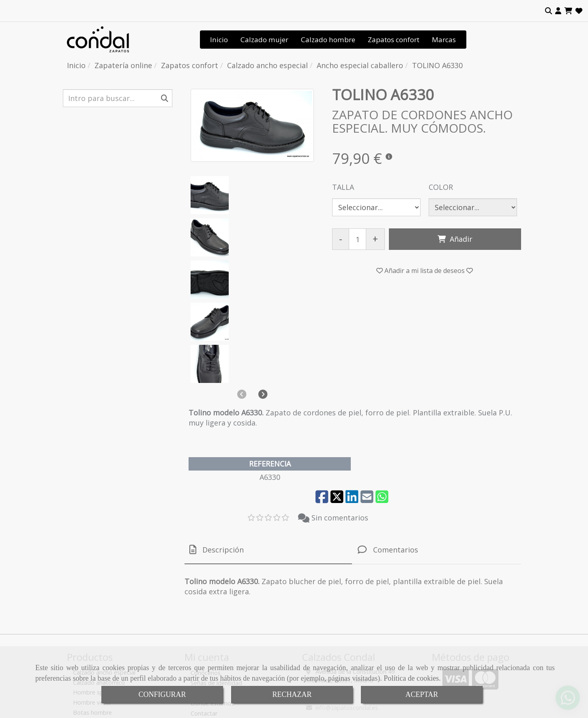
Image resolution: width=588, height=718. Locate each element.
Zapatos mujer (93, 618)
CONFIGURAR (162, 694)
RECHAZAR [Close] (292, 694)
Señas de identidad (216, 568)
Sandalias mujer (94, 607)
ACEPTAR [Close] (422, 694)
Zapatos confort (394, 40)
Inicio (219, 40)
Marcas (444, 40)
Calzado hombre (328, 40)
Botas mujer (90, 627)
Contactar (204, 599)
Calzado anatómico (99, 568)
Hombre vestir (92, 588)
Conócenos (206, 558)
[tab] (268, 435)
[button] (558, 11)
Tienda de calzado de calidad (230, 609)
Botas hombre (92, 598)
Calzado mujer (264, 40)
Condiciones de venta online (228, 619)
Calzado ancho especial (104, 558)
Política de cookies (411, 678)
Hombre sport (92, 578)
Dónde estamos (212, 588)
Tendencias (206, 578)
